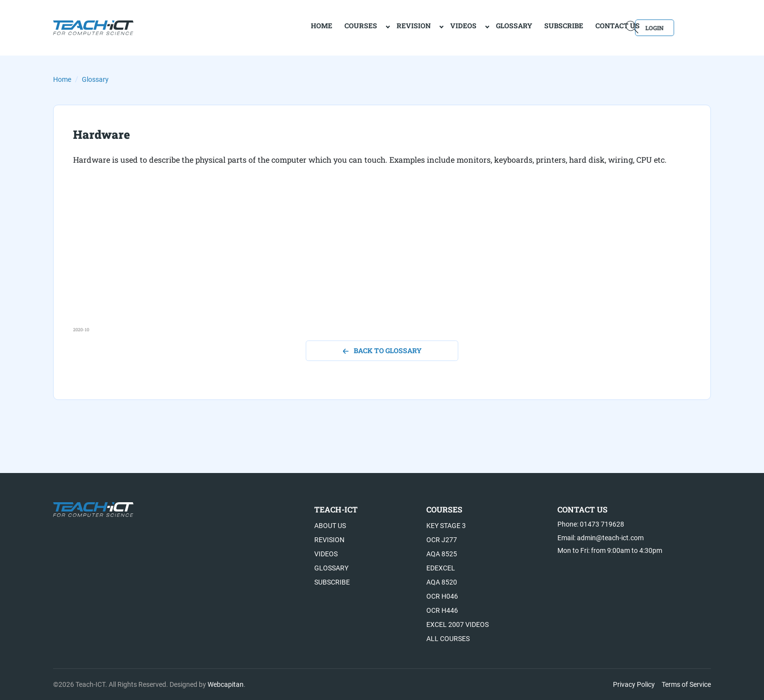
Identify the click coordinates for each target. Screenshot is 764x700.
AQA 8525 (442, 554)
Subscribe (530, 27)
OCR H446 (442, 610)
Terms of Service (686, 684)
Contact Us (584, 27)
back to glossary (382, 350)
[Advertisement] (365, 258)
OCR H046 (442, 596)
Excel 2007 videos (458, 624)
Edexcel (441, 568)
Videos (430, 27)
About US (330, 526)
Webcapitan (226, 684)
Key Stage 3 (446, 526)
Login (683, 27)
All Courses (448, 639)
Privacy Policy (634, 684)
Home (62, 79)
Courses (327, 27)
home (288, 27)
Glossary (480, 27)
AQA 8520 (442, 582)
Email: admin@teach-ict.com (601, 538)
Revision (380, 27)
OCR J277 (442, 540)
